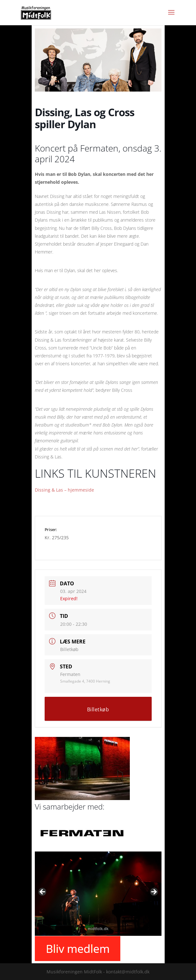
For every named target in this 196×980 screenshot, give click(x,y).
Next (154, 892)
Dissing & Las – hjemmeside (64, 490)
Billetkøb (69, 649)
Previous (43, 892)
